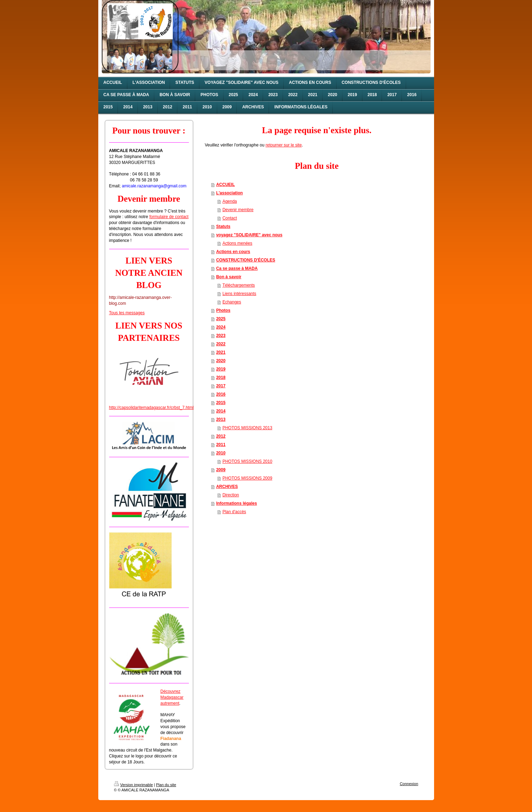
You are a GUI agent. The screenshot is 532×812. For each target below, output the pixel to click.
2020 (221, 361)
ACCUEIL (225, 185)
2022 (221, 344)
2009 (221, 470)
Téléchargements (239, 285)
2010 (221, 453)
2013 (221, 419)
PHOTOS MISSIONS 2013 (247, 428)
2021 (221, 352)
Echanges (232, 302)
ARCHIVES (227, 487)
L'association (229, 193)
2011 (221, 445)
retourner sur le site (283, 145)
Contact (230, 218)
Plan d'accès (234, 512)
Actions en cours (233, 252)
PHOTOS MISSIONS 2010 (247, 461)
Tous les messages (127, 313)
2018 (221, 378)
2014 (221, 411)
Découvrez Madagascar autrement (172, 697)
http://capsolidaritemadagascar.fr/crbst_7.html (151, 408)
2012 (221, 436)
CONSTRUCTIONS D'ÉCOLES (246, 260)
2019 (221, 369)
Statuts (223, 227)
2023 (221, 336)
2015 (221, 403)
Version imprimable (134, 785)
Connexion (409, 784)
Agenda (230, 201)
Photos (223, 310)
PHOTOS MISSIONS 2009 (247, 478)
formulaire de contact (169, 217)
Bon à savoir (229, 277)
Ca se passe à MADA (237, 268)
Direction (231, 495)
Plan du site (166, 785)
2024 (221, 327)
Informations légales (237, 503)
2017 (221, 386)
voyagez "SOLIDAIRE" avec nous (249, 235)
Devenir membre (238, 210)
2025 (221, 319)
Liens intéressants (239, 294)
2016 (221, 394)
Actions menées (237, 243)
